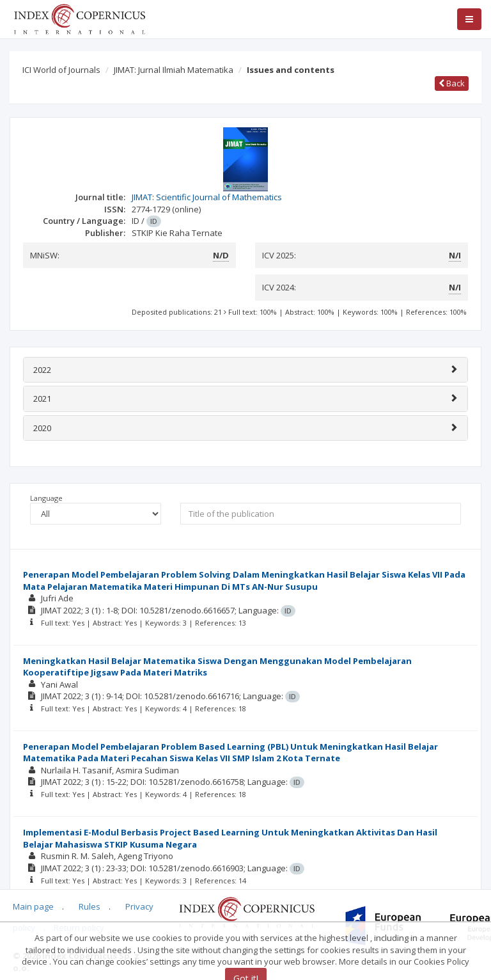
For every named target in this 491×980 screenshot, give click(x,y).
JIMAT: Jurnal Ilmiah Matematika (174, 70)
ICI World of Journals (61, 70)
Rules (90, 906)
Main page (33, 906)
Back (452, 83)
